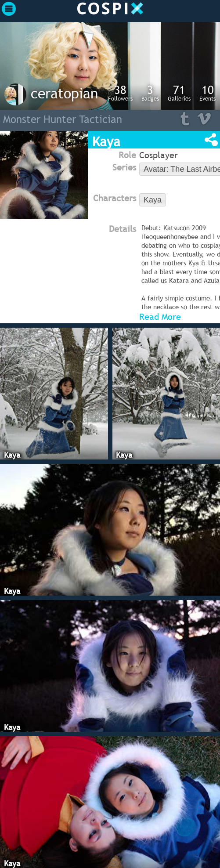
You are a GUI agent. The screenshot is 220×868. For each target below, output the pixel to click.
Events (207, 93)
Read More (160, 317)
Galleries (179, 93)
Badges (150, 93)
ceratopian (64, 93)
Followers (120, 93)
